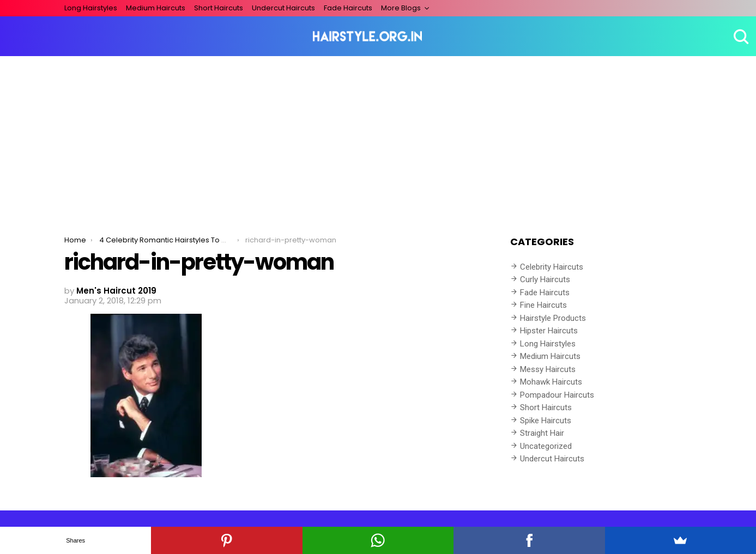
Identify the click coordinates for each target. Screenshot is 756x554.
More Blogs (401, 8)
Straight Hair (542, 433)
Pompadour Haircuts (557, 395)
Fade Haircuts (348, 8)
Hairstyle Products (553, 318)
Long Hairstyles (91, 8)
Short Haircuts (219, 8)
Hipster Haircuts (549, 331)
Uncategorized (546, 446)
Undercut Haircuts (283, 8)
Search (740, 36)
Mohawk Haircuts (551, 382)
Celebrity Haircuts (552, 267)
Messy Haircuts (548, 369)
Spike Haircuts (546, 421)
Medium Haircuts (156, 8)
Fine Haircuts (543, 305)
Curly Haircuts (545, 279)
